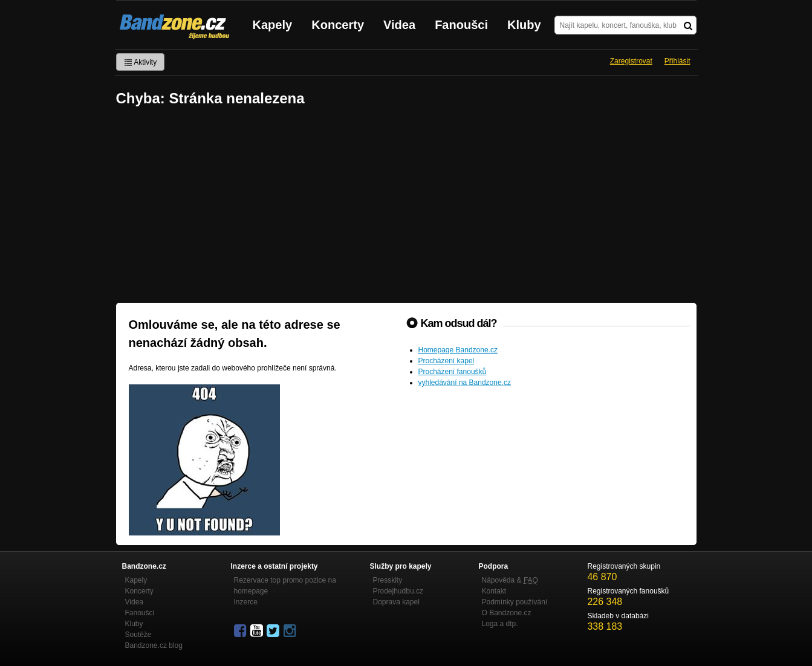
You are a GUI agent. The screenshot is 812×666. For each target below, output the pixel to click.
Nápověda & (510, 580)
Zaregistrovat (631, 61)
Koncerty (338, 25)
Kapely (273, 25)
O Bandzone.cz (507, 613)
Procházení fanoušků (453, 372)
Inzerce (246, 602)
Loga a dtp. (500, 624)
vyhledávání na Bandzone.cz (465, 383)
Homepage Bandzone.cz (458, 350)
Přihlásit (677, 61)
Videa (399, 25)
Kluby (524, 25)
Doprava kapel (396, 602)
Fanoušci (461, 25)
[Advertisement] (406, 206)
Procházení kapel (447, 361)
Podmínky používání (515, 602)
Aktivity (141, 62)
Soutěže (138, 635)
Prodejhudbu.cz (398, 591)
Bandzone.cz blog (154, 645)
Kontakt (494, 591)
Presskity (388, 580)
